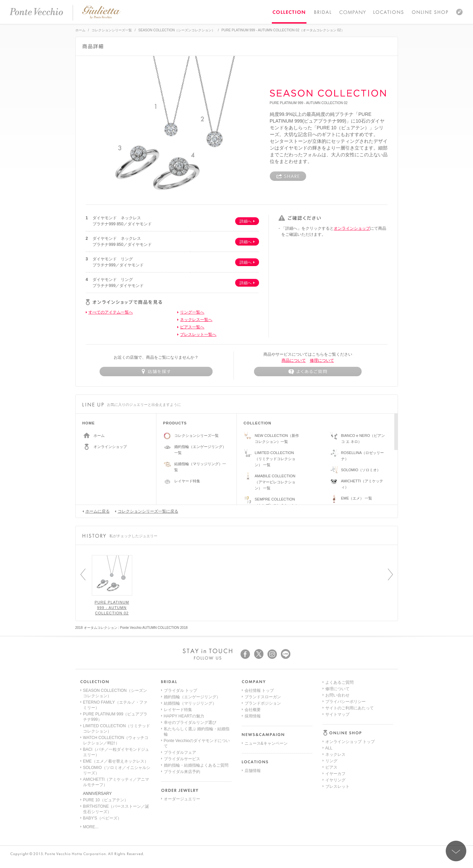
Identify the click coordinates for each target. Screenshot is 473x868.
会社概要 (253, 710)
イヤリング (335, 729)
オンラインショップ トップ (350, 690)
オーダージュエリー (182, 799)
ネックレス (335, 703)
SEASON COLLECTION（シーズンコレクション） (177, 30)
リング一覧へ (192, 312)
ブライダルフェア (180, 752)
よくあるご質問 (339, 754)
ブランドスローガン (263, 697)
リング (331, 710)
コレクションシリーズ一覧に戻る (147, 511)
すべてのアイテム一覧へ (111, 312)
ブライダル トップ (180, 690)
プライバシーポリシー (345, 774)
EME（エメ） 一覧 (357, 498)
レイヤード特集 (187, 481)
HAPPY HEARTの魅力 (184, 716)
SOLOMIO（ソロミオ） (361, 470)
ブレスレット (337, 735)
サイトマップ (337, 786)
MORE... (91, 827)
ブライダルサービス (182, 759)
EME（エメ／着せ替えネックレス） (116, 761)
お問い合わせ (337, 767)
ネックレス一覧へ (196, 320)
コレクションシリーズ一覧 (112, 30)
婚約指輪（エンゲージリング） (192, 697)
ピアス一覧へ (192, 327)
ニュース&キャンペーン (266, 743)
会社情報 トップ (259, 690)
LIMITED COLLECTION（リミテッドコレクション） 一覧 (275, 459)
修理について (322, 360)
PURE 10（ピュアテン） (106, 800)
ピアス (331, 716)
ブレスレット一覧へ (198, 334)
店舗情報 (253, 771)
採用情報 (253, 716)
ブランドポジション (263, 703)
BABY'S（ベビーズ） (102, 818)
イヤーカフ (335, 722)
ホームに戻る (96, 511)
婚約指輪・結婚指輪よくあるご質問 (196, 765)
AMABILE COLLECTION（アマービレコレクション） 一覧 (275, 482)
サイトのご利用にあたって (350, 780)
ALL (329, 697)
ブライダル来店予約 (182, 772)
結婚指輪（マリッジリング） (190, 703)
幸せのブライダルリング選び (190, 722)
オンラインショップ (352, 228)
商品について (294, 360)
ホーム (80, 30)
